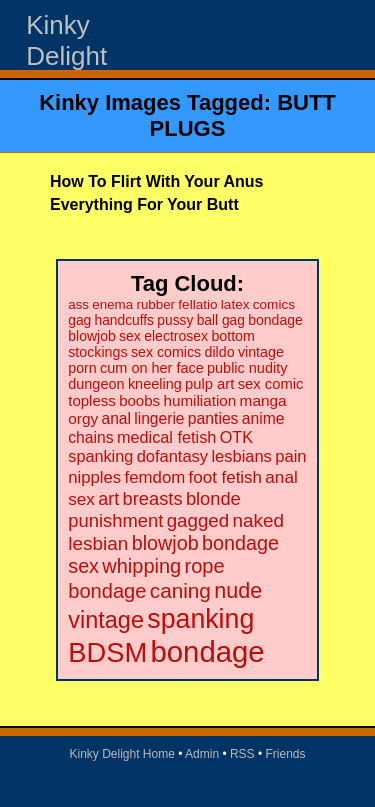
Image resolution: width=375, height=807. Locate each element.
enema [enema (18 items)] (112, 304)
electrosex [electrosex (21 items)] (176, 336)
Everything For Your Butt (144, 204)
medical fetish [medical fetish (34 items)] (166, 437)
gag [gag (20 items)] (79, 320)
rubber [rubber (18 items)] (155, 304)
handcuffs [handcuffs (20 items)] (124, 320)
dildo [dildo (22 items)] (220, 352)
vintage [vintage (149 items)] (106, 620)
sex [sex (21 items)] (130, 336)
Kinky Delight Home (121, 754)
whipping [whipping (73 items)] (141, 566)
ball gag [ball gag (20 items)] (221, 320)
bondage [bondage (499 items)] (207, 651)
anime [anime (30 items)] (263, 418)
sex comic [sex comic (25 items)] (271, 384)
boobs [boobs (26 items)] (139, 400)
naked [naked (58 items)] (258, 520)
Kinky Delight (66, 40)
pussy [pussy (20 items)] (175, 320)
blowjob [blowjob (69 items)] (165, 543)
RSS (242, 754)
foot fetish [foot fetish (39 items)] (225, 477)
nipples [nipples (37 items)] (94, 477)
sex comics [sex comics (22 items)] (166, 352)
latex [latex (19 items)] (235, 304)
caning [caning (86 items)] (180, 590)
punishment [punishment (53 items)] (115, 520)
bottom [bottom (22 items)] (232, 336)
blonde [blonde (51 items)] (213, 498)
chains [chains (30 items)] (90, 437)
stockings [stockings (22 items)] (97, 352)
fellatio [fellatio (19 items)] (197, 304)
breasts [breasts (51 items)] (153, 498)
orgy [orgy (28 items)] (83, 418)
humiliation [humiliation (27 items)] (199, 400)
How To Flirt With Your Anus (156, 181)
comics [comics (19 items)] (274, 304)
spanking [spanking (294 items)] (200, 619)
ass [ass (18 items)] (78, 304)
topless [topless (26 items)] (92, 400)
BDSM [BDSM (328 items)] (107, 652)
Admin (202, 754)
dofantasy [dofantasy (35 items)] (172, 456)
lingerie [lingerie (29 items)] (159, 418)
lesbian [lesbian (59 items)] (98, 543)
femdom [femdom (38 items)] (155, 477)
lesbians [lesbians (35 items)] (241, 456)
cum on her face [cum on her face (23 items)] (152, 368)
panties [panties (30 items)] (213, 418)
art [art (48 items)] (108, 499)
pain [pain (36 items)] (290, 456)
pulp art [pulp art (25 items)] (209, 384)
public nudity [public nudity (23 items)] (247, 368)
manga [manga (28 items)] (263, 400)
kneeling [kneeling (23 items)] (155, 384)
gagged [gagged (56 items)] (198, 520)
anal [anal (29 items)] (115, 418)
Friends (286, 754)
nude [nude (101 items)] (238, 590)
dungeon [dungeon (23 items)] (96, 384)
